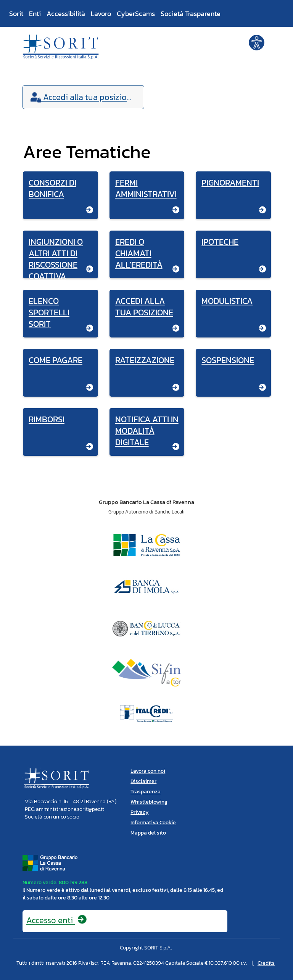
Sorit (16, 14)
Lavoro (101, 14)
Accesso (57, 920)
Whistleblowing (149, 802)
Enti (35, 14)
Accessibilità (66, 14)
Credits (266, 963)
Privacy (139, 812)
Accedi (83, 97)
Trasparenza (146, 792)
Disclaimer (143, 781)
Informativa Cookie (153, 823)
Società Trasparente (191, 14)
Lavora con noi (148, 771)
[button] (257, 42)
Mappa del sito (148, 833)
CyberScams (136, 14)
